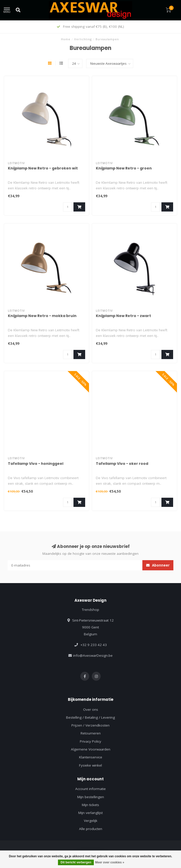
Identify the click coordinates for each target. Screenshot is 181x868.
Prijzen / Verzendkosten (90, 725)
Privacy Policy (90, 741)
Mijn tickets (90, 805)
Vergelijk (91, 821)
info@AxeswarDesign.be (93, 655)
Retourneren (91, 733)
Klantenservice (91, 757)
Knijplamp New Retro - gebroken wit (43, 168)
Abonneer (158, 565)
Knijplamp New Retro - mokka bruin (42, 316)
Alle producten (91, 829)
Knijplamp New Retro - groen (124, 168)
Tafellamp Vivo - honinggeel (36, 464)
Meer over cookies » (110, 862)
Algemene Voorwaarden (91, 749)
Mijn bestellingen (91, 797)
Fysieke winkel (90, 765)
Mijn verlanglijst (90, 813)
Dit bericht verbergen (76, 862)
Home (66, 39)
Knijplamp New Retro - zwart (123, 316)
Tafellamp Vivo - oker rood (122, 464)
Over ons (91, 709)
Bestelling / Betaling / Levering (90, 717)
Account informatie (90, 789)
